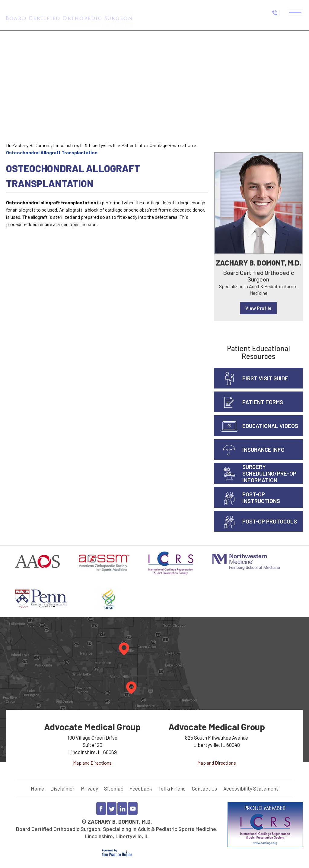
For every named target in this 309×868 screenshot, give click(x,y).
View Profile (258, 308)
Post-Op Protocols (270, 521)
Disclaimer (63, 788)
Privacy (89, 788)
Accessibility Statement (251, 788)
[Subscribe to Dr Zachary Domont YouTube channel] (133, 808)
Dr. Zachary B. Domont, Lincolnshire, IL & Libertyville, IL (61, 145)
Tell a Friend (172, 788)
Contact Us (205, 788)
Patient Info (133, 145)
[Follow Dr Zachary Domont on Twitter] (112, 808)
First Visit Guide (265, 378)
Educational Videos (270, 426)
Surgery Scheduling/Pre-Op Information (269, 473)
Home (38, 788)
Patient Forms (263, 402)
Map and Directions (92, 763)
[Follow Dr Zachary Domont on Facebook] (101, 808)
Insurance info (263, 450)
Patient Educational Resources (258, 352)
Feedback (141, 788)
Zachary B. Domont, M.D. (258, 263)
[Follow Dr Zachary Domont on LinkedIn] (122, 808)
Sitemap (114, 788)
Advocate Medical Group (92, 727)
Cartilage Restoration (171, 145)
